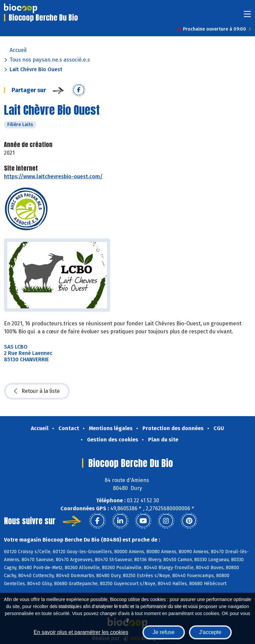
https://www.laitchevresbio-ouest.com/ (53, 176)
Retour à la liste (37, 391)
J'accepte (210, 632)
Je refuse (164, 632)
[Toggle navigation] (247, 16)
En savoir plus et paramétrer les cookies (81, 632)
